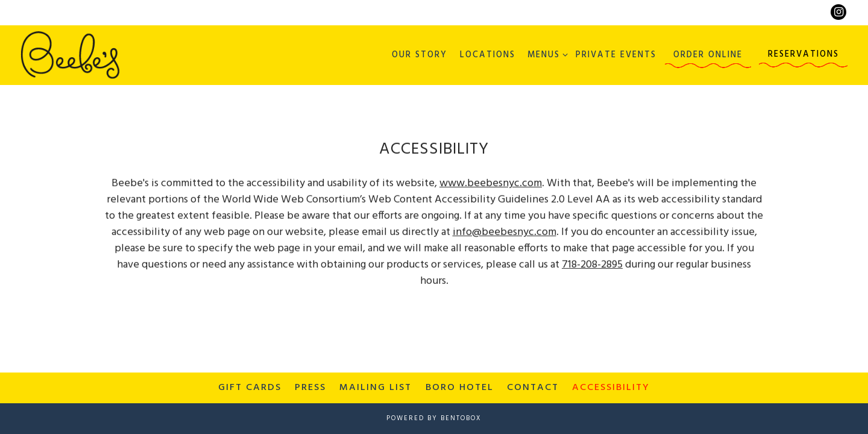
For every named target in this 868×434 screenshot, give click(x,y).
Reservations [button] (804, 55)
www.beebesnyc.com (491, 184)
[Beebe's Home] (70, 55)
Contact (533, 388)
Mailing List (376, 388)
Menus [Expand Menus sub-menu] (546, 55)
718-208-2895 (592, 266)
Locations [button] (488, 55)
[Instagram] (838, 12)
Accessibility (611, 388)
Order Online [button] (708, 55)
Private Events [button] (616, 55)
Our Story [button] (420, 55)
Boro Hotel (460, 388)
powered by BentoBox (434, 419)
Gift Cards (250, 388)
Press (310, 388)
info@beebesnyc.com (505, 233)
